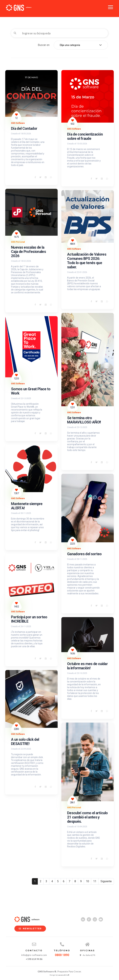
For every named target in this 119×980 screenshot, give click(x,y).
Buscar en (44, 45)
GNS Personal (18, 242)
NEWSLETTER (29, 929)
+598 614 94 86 (34, 959)
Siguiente (106, 881)
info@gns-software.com (34, 955)
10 (87, 881)
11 (95, 881)
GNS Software (18, 123)
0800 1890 (62, 955)
